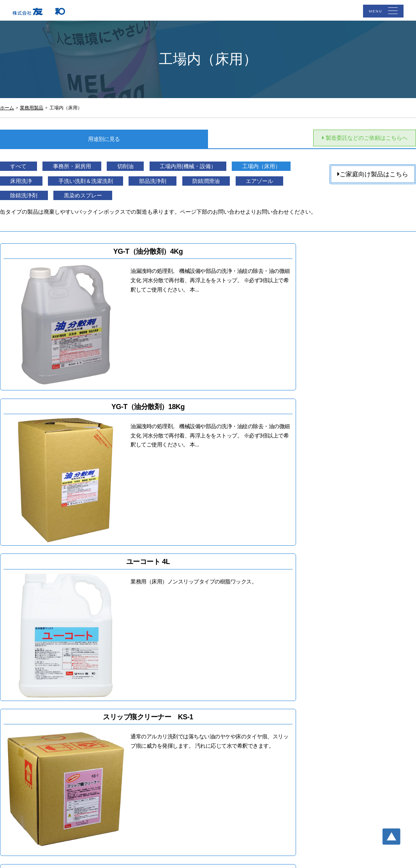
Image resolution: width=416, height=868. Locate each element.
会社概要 (182, 747)
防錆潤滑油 (30, 201)
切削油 (156, 171)
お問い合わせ (264, 715)
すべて (24, 171)
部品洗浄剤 (268, 185)
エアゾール (96, 201)
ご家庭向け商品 (190, 715)
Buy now (100, 662)
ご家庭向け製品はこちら (373, 175)
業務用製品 (185, 726)
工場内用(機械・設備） (233, 171)
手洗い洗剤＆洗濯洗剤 (185, 185)
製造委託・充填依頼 (196, 736)
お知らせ (259, 726)
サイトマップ (264, 747)
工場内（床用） (37, 185)
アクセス (259, 705)
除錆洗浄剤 (162, 201)
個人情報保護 (264, 736)
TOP (177, 705)
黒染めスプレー (235, 201)
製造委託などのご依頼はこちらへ (355, 139)
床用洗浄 (106, 185)
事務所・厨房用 (89, 171)
